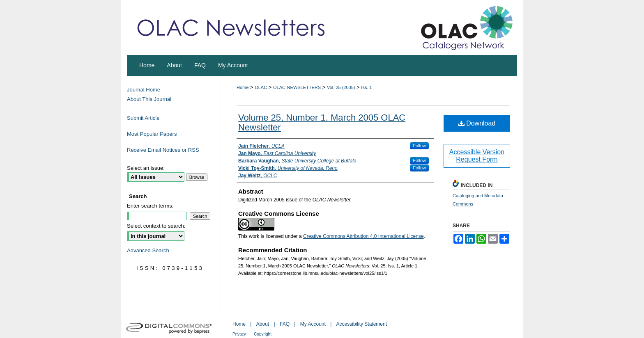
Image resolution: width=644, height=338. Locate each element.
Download (477, 123)
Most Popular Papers (152, 134)
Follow (419, 146)
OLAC (261, 87)
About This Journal (149, 99)
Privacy (239, 334)
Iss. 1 (366, 87)
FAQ (285, 324)
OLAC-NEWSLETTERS (297, 87)
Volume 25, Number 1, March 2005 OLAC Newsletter (322, 122)
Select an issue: (146, 168)
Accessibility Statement (362, 324)
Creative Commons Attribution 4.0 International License (363, 236)
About (263, 324)
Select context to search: (156, 226)
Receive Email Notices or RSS (163, 150)
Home (243, 87)
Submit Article (143, 118)
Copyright (263, 334)
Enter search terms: (150, 206)
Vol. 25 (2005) (341, 87)
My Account (313, 324)
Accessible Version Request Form (477, 156)
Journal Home (144, 90)
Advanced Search (148, 250)
